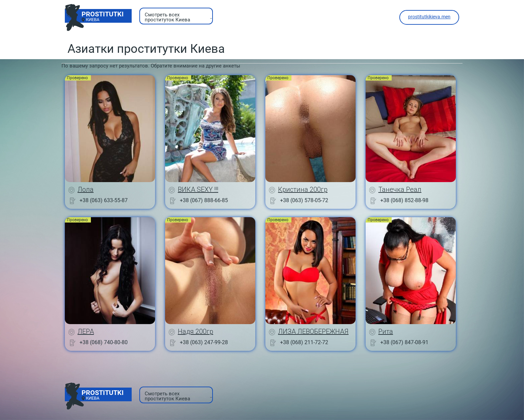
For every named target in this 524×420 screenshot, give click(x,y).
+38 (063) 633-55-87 (104, 200)
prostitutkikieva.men (429, 17)
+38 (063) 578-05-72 (304, 200)
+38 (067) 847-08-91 (404, 342)
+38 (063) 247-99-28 (204, 342)
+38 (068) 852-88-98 (404, 200)
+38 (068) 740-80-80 (104, 342)
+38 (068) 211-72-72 (304, 342)
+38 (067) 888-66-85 (204, 200)
